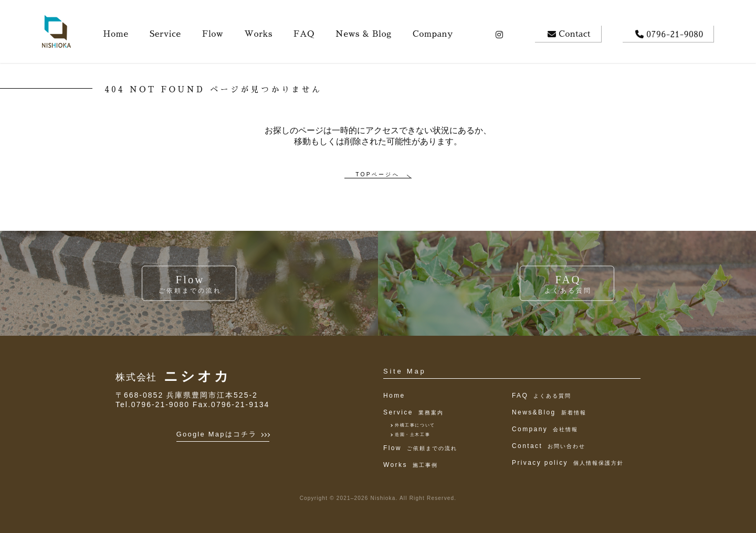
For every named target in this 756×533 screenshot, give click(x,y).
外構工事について (415, 425)
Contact (549, 446)
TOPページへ (377, 174)
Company (545, 429)
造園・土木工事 (412, 435)
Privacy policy (568, 463)
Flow (420, 448)
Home (394, 396)
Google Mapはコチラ (223, 434)
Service (413, 412)
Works (411, 465)
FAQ (542, 396)
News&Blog (549, 412)
